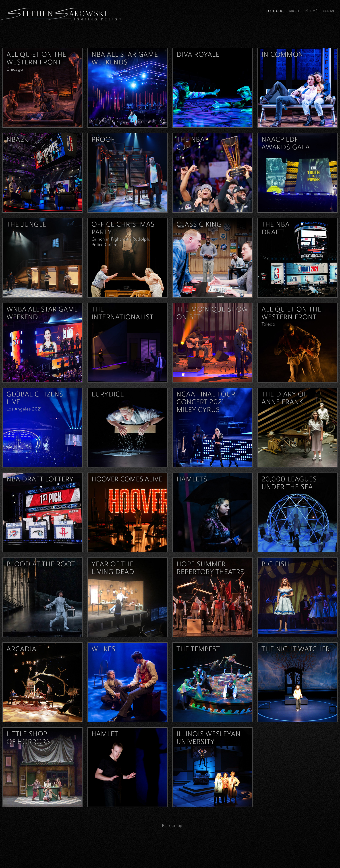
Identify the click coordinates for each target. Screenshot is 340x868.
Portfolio (275, 11)
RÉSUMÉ (311, 11)
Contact (330, 11)
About (294, 11)
